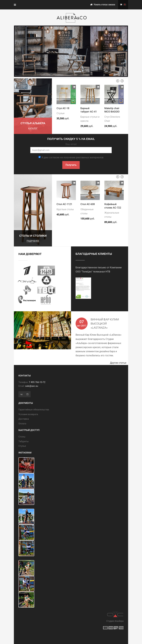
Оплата (22, 424)
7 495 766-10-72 (37, 382)
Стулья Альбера (33, 123)
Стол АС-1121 (64, 204)
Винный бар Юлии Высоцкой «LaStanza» (105, 324)
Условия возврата (28, 414)
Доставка (24, 419)
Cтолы (22, 437)
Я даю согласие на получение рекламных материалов (71, 157)
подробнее (33, 241)
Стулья (60, 113)
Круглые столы (65, 209)
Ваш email (71, 144)
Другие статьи (119, 363)
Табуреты (24, 441)
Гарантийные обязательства (34, 410)
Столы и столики (33, 236)
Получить (71, 165)
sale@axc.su (32, 386)
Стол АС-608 (88, 204)
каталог (33, 128)
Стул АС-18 (63, 108)
